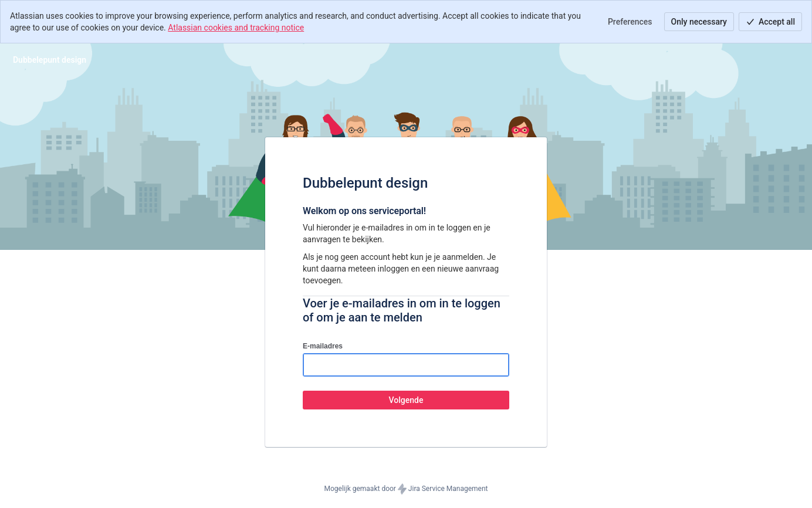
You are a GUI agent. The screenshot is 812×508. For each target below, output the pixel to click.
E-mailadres (323, 346)
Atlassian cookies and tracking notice (236, 28)
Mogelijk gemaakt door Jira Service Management (406, 489)
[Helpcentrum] (50, 60)
